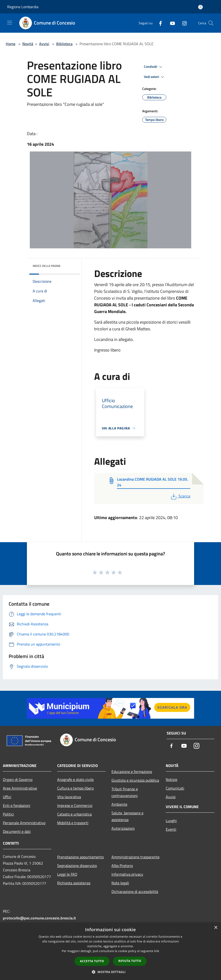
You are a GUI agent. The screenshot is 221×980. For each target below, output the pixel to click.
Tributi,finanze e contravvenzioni (125, 792)
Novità (28, 44)
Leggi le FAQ (67, 874)
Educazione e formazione (132, 772)
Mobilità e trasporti (73, 823)
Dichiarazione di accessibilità (135, 892)
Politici (8, 814)
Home (11, 44)
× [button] (216, 928)
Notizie (172, 779)
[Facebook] (159, 23)
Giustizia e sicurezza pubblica (135, 780)
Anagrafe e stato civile (75, 779)
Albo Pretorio (122, 866)
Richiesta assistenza (74, 883)
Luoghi (171, 821)
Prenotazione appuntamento (80, 857)
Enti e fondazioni (17, 805)
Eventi (171, 829)
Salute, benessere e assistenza (127, 816)
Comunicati (175, 788)
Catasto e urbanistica (74, 814)
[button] (110, 972)
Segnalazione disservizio (77, 866)
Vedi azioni (155, 77)
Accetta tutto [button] (92, 961)
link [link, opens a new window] (157, 951)
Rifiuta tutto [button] (130, 961)
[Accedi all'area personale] (200, 7)
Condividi (154, 67)
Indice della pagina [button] (46, 266)
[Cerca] (211, 23)
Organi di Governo (18, 779)
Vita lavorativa (69, 797)
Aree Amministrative (20, 788)
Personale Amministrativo (24, 823)
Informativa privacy (127, 874)
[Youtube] (171, 23)
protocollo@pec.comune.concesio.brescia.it (39, 918)
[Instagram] (183, 23)
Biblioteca (64, 44)
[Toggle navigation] (10, 23)
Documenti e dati (17, 831)
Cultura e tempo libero (75, 788)
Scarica (180, 496)
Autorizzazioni (123, 828)
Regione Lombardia (23, 7)
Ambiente (119, 804)
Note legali (120, 883)
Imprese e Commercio (75, 805)
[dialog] (110, 951)
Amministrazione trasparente (135, 857)
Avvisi (44, 44)
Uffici (7, 797)
